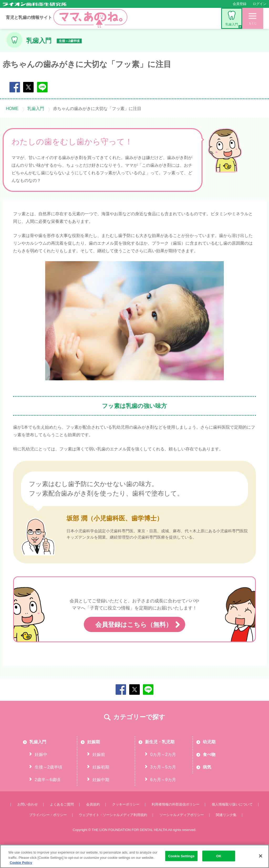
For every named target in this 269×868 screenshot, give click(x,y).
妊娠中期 (101, 800)
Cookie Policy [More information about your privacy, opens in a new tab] (21, 863)
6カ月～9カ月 (163, 800)
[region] (134, 856)
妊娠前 (99, 775)
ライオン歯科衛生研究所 (34, 4)
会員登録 (240, 4)
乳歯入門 (232, 19)
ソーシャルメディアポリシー (182, 836)
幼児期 (209, 763)
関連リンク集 (226, 836)
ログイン (260, 4)
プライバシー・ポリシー (48, 836)
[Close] (261, 856)
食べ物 (209, 775)
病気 (207, 788)
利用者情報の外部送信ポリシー (175, 825)
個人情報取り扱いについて (232, 825)
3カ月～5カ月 (163, 788)
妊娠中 (41, 775)
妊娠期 (94, 763)
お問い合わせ (28, 825)
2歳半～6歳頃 (48, 800)
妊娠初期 (101, 788)
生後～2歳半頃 (48, 788)
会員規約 (93, 825)
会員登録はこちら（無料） (134, 646)
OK (219, 856)
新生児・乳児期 (160, 763)
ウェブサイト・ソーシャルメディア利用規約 (113, 836)
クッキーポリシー (126, 825)
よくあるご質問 (62, 825)
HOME (12, 109)
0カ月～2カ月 (163, 775)
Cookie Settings (181, 856)
